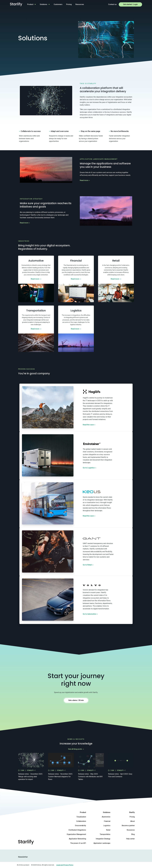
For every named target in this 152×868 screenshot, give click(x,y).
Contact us (112, 4)
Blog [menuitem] (133, 834)
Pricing (69, 4)
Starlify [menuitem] (132, 812)
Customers (58, 4)
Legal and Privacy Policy (65, 865)
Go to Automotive (90, 614)
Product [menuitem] (83, 812)
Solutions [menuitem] (107, 812)
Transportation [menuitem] (105, 834)
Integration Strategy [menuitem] (103, 839)
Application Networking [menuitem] (77, 839)
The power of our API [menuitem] (78, 843)
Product (30, 4)
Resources (80, 4)
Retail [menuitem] (108, 830)
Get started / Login (130, 4)
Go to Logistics (90, 468)
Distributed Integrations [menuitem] (77, 830)
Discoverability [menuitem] (80, 826)
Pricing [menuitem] (132, 817)
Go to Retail (88, 565)
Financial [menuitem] (107, 821)
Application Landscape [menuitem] (102, 843)
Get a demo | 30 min (76, 700)
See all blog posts (76, 749)
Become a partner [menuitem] (128, 826)
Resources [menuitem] (131, 830)
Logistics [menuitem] (107, 826)
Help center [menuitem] (130, 839)
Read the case (89, 425)
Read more (85, 180)
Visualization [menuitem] (81, 817)
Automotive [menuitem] (106, 817)
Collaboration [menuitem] (81, 821)
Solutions (43, 4)
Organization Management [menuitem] (76, 834)
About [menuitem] (133, 821)
